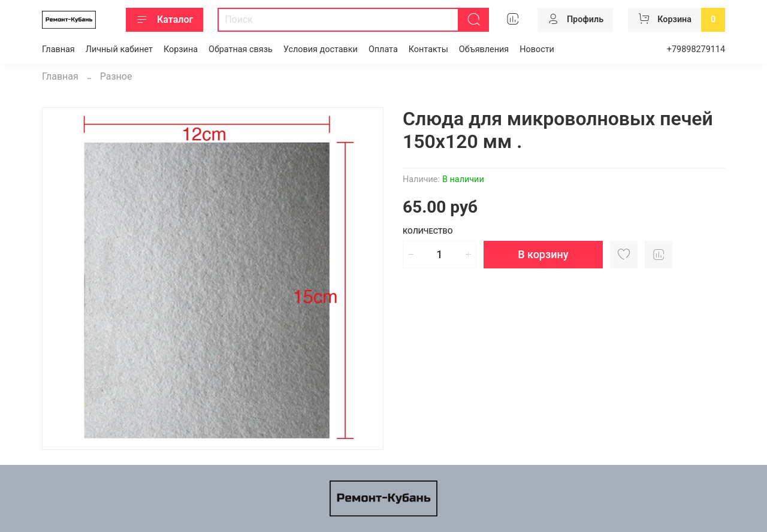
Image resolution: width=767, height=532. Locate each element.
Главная (58, 49)
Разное (116, 76)
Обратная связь (241, 49)
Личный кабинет (119, 49)
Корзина (181, 49)
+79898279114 (696, 49)
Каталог (164, 20)
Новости (537, 49)
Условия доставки (321, 49)
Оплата (383, 49)
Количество (428, 231)
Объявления (484, 49)
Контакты (428, 49)
